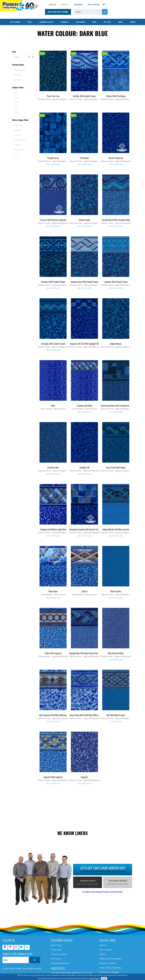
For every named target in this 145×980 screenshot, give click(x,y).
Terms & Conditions (59, 954)
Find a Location (94, 4)
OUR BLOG (52, 4)
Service (133, 22)
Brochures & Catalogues (109, 972)
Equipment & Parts (46, 22)
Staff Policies (56, 959)
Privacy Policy (56, 950)
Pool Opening (15, 22)
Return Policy (56, 945)
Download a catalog (88, 881)
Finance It (65, 4)
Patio (94, 22)
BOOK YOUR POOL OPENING (58, 12)
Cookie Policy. (94, 978)
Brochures (78, 4)
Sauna (120, 22)
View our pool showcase (118, 881)
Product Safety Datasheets (110, 968)
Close (104, 978)
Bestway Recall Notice (60, 963)
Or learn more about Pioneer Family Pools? (103, 892)
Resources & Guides (107, 963)
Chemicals (64, 22)
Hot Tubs (107, 22)
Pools (30, 22)
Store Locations (106, 950)
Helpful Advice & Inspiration (110, 959)
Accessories (80, 22)
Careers (102, 954)
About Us (103, 945)
